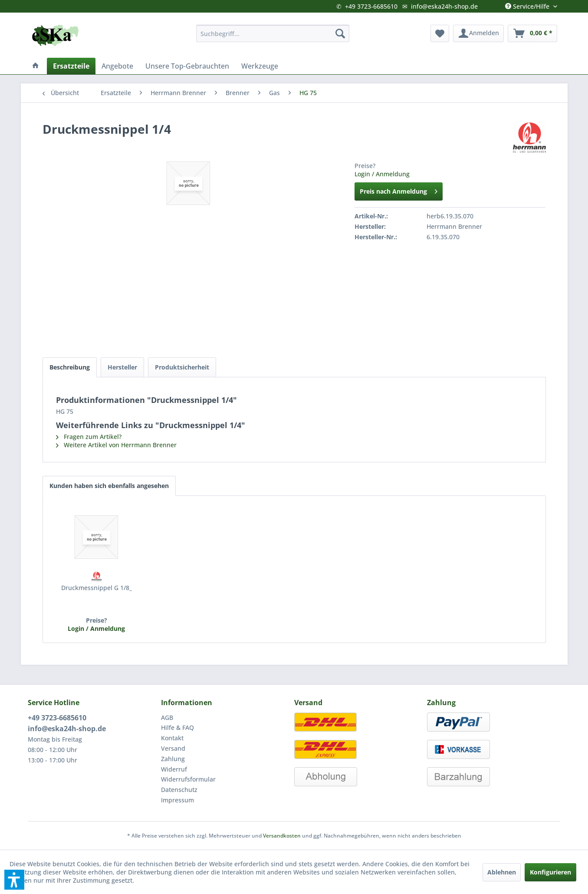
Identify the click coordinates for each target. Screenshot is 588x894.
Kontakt (172, 738)
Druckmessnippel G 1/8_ (97, 588)
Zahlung (173, 759)
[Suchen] (340, 33)
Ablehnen (502, 872)
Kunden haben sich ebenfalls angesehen (109, 486)
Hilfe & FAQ (177, 727)
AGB (167, 718)
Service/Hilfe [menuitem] (528, 4)
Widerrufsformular (188, 779)
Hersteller (122, 367)
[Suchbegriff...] (273, 33)
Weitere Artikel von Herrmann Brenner (116, 445)
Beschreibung (70, 367)
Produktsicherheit (182, 367)
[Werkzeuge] (260, 66)
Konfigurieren (550, 872)
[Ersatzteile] (71, 66)
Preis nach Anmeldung (399, 190)
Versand (173, 748)
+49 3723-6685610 (371, 6)
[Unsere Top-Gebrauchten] (187, 66)
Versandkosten (282, 836)
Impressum (177, 800)
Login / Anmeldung (382, 174)
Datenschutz (179, 790)
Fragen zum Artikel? (89, 437)
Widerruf (174, 769)
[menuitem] (273, 33)
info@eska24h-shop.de (444, 6)
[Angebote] (117, 66)
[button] (14, 880)
